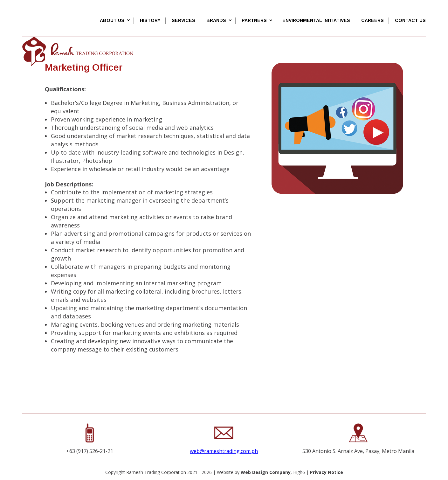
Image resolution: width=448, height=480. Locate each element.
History (150, 20)
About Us (112, 20)
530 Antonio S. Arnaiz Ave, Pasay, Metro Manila (358, 451)
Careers (372, 20)
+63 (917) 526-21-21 (90, 451)
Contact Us (410, 20)
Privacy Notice (327, 472)
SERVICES (183, 20)
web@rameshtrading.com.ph (224, 451)
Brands (216, 20)
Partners (254, 20)
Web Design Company (266, 472)
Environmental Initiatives (316, 20)
